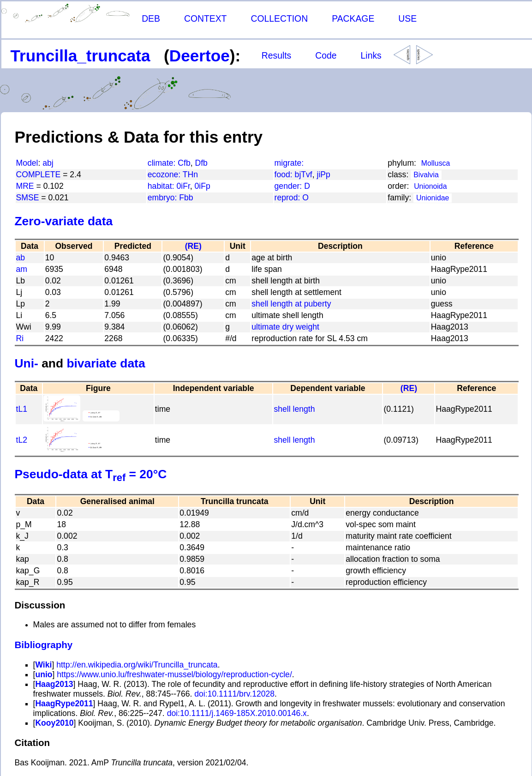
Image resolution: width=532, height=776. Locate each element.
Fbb (186, 198)
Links (371, 55)
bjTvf (304, 174)
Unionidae (433, 198)
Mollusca (436, 163)
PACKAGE (353, 18)
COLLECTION (279, 18)
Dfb (201, 163)
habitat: (162, 186)
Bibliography (44, 645)
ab (21, 258)
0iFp (203, 186)
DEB (151, 18)
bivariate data (106, 363)
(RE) (193, 246)
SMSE (28, 198)
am (22, 269)
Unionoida (430, 186)
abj (48, 163)
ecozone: (165, 174)
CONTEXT (206, 18)
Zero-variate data (64, 221)
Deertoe (200, 56)
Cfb (184, 163)
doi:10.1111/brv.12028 (233, 694)
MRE (25, 186)
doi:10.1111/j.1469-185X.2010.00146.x (236, 713)
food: (285, 174)
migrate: (289, 163)
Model (27, 163)
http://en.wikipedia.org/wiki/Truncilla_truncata (137, 665)
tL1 (22, 409)
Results (277, 55)
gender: (290, 186)
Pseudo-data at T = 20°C (91, 474)
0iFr (183, 186)
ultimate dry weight (285, 327)
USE (407, 18)
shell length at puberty (291, 304)
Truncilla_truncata (81, 56)
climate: (163, 163)
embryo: (163, 198)
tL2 (22, 440)
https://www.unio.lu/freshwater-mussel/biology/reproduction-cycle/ (174, 674)
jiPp (324, 174)
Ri (20, 338)
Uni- (27, 363)
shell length (294, 409)
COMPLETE (39, 174)
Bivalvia (426, 175)
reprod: (289, 198)
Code (326, 55)
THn (190, 174)
